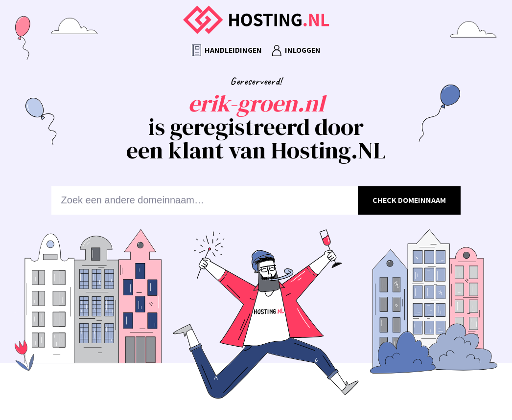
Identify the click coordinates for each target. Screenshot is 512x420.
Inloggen (296, 51)
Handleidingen (227, 51)
